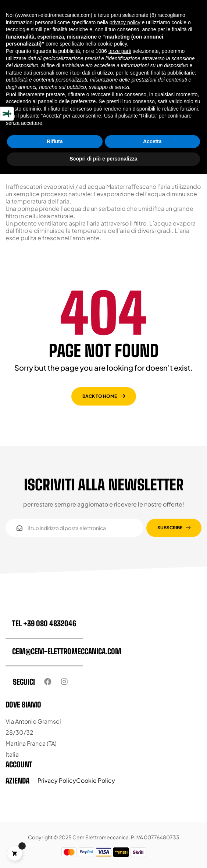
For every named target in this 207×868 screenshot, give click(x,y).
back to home (100, 396)
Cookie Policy (96, 780)
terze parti (120, 51)
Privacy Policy (57, 780)
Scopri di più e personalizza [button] (103, 159)
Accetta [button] (152, 141)
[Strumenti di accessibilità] (7, 114)
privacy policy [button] (125, 22)
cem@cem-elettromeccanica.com (67, 651)
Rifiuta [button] (55, 141)
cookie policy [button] (112, 44)
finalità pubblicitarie (173, 73)
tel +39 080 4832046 (44, 623)
